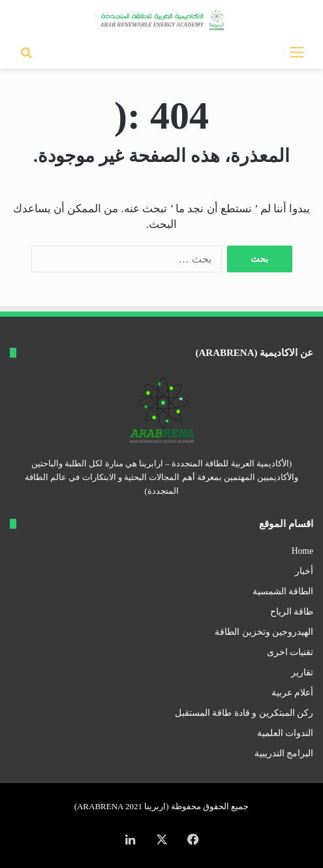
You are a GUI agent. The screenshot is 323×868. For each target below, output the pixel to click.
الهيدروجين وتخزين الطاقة (264, 632)
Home (302, 551)
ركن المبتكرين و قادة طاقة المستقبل (244, 713)
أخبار (304, 571)
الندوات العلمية (285, 733)
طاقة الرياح (292, 612)
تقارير (302, 672)
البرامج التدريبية (284, 753)
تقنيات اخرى (290, 652)
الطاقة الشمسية (283, 591)
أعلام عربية (292, 693)
